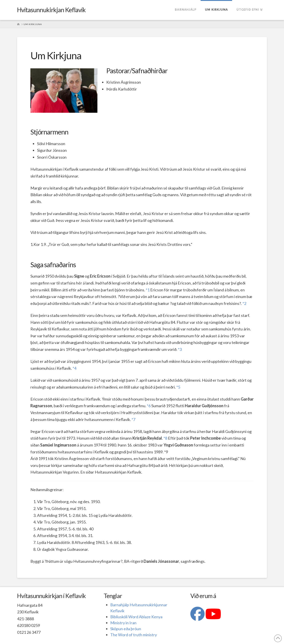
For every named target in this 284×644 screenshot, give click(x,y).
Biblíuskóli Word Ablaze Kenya (136, 617)
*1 (148, 290)
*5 (178, 387)
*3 (180, 349)
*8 (165, 438)
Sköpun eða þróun (126, 629)
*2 (244, 303)
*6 (149, 406)
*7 (133, 419)
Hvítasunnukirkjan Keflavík (51, 10)
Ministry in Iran (123, 623)
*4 (74, 368)
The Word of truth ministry (134, 635)
